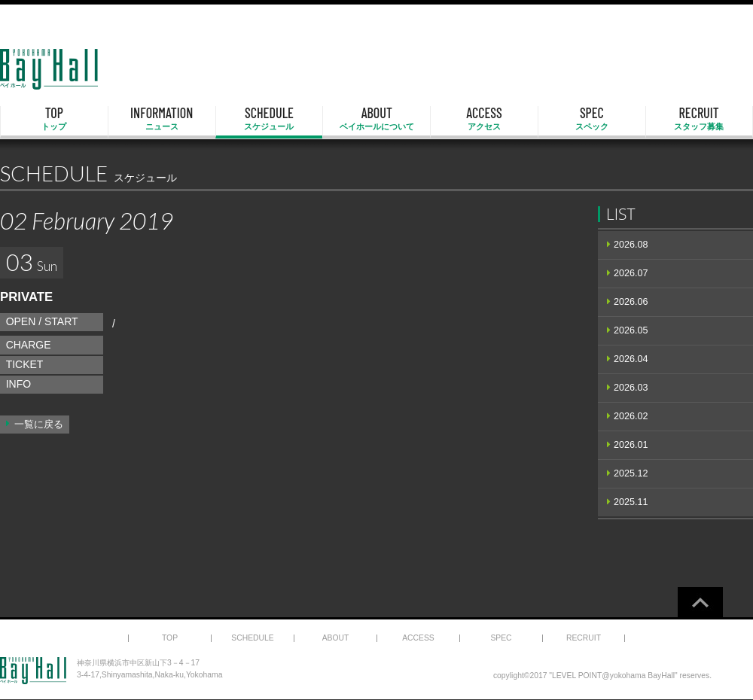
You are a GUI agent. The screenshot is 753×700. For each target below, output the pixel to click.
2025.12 (631, 473)
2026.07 (631, 273)
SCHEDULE (270, 119)
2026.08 (631, 245)
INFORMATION (162, 119)
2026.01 (631, 445)
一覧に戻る (39, 425)
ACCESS (484, 119)
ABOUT (376, 119)
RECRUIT (699, 119)
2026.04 (631, 359)
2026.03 (631, 388)
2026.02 (631, 416)
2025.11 (631, 502)
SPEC (592, 119)
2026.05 (631, 330)
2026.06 (631, 302)
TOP (54, 119)
